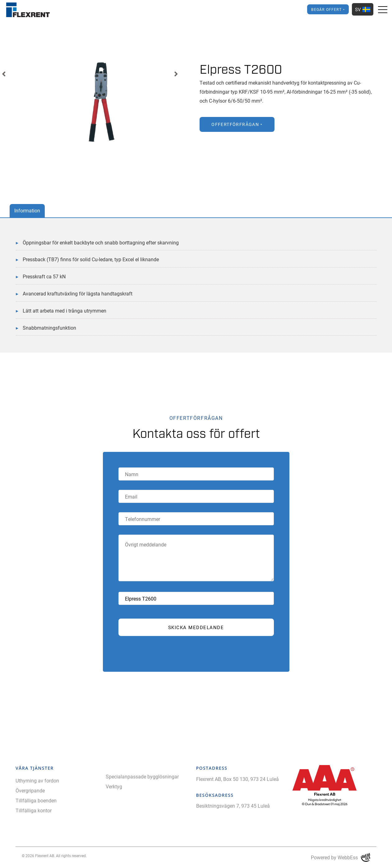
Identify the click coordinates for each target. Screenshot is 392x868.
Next (176, 74)
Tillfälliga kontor (34, 810)
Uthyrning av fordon (37, 780)
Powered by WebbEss (341, 858)
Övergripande (30, 790)
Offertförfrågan (235, 124)
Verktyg (114, 786)
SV (363, 9)
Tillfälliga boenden (36, 800)
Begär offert (326, 9)
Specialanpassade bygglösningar (142, 776)
